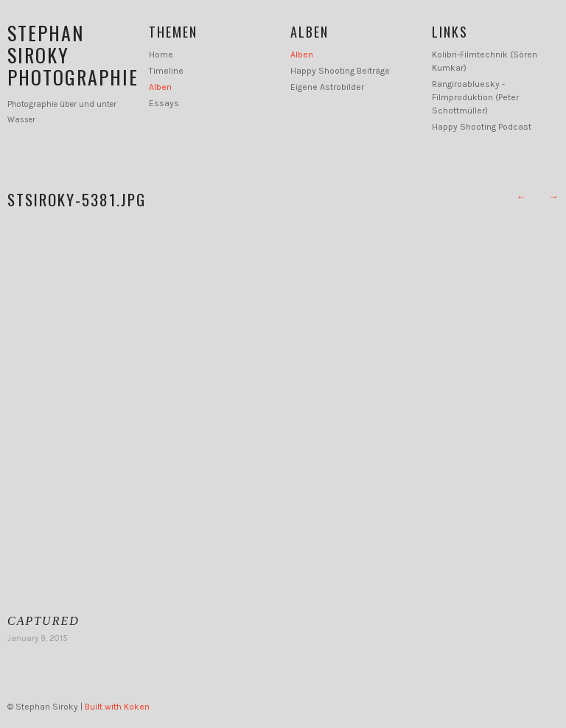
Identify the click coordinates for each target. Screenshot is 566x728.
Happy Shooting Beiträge (340, 71)
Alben (160, 87)
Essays (164, 103)
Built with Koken (117, 707)
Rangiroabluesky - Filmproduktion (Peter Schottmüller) (475, 97)
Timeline (166, 71)
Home (161, 55)
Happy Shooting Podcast (482, 127)
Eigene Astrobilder (327, 87)
